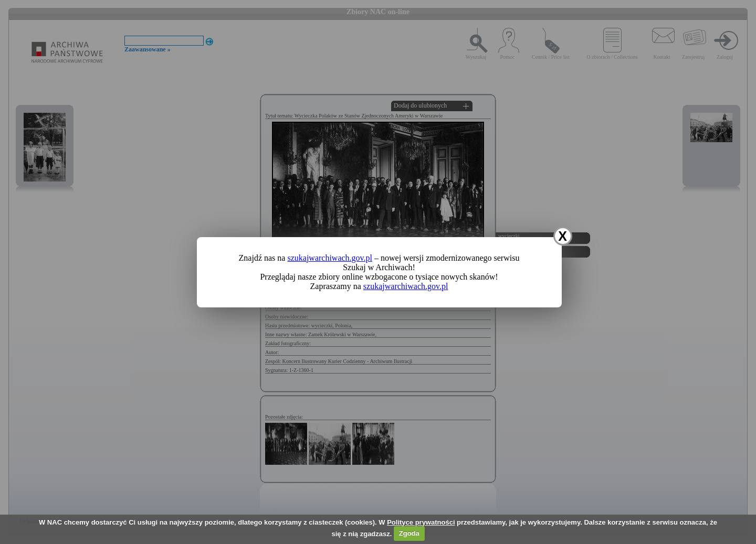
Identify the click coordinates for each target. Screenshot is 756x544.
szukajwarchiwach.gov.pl (330, 258)
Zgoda (409, 533)
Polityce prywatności (421, 522)
